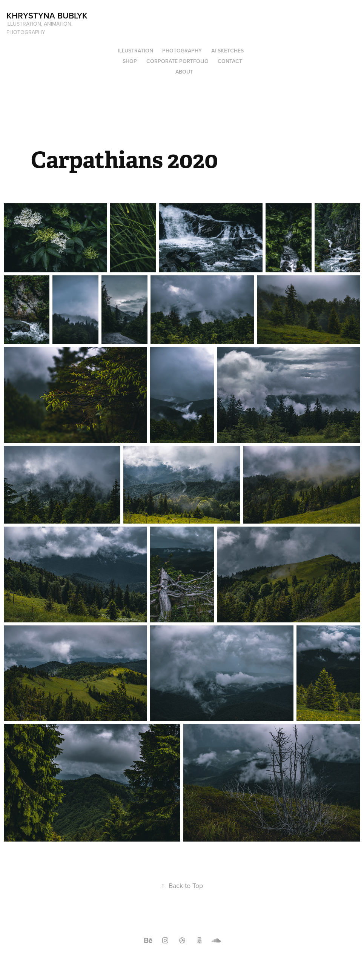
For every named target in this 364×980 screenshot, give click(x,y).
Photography (182, 51)
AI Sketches (227, 51)
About (184, 72)
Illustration (135, 51)
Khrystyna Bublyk (47, 15)
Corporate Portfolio (177, 61)
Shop (130, 61)
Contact (230, 61)
